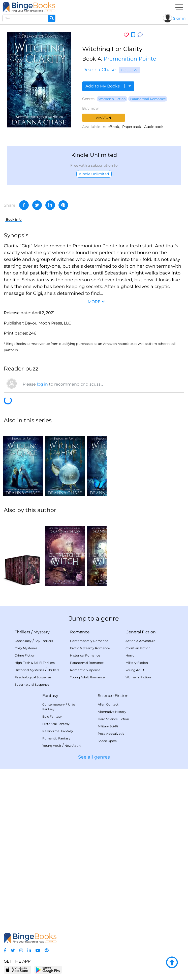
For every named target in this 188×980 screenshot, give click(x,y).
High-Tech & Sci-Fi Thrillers (35, 663)
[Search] (52, 18)
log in (42, 384)
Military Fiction (137, 663)
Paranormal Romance (148, 99)
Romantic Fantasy (56, 738)
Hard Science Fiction (113, 719)
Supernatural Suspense (32, 685)
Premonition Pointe (130, 59)
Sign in (179, 18)
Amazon (104, 118)
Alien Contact (108, 704)
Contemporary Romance (89, 641)
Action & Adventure (140, 641)
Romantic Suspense (85, 670)
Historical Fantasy (56, 724)
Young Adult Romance (87, 677)
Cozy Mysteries (26, 648)
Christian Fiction (138, 648)
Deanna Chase (99, 70)
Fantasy (50, 696)
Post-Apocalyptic (111, 734)
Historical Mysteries (29, 670)
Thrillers (22, 632)
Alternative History (112, 712)
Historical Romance (85, 655)
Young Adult (135, 670)
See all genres (94, 757)
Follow (129, 70)
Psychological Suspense (33, 677)
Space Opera (107, 741)
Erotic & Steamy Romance (90, 648)
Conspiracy (23, 641)
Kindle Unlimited (94, 174)
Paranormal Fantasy (58, 731)
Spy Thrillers (44, 641)
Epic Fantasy (52, 716)
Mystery (42, 632)
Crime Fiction (25, 655)
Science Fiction (113, 696)
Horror (131, 655)
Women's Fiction (112, 99)
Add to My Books (108, 86)
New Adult (73, 746)
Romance (80, 632)
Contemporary (54, 704)
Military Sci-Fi (108, 726)
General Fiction (141, 632)
